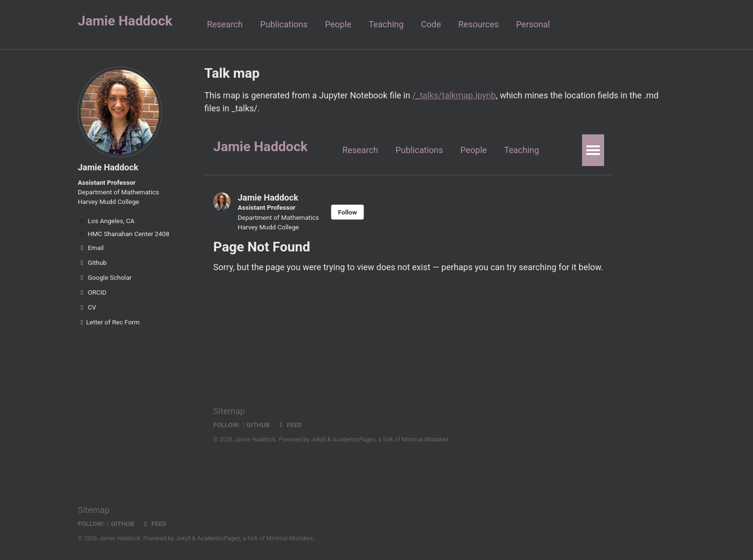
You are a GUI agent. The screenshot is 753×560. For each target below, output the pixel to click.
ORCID (92, 292)
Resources (478, 24)
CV (87, 307)
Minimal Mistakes (290, 538)
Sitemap (94, 510)
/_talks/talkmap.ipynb (454, 95)
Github (92, 262)
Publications (284, 24)
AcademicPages (219, 538)
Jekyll (183, 538)
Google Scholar (105, 277)
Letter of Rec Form (109, 322)
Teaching (386, 24)
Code (431, 24)
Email (91, 248)
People (338, 24)
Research (225, 24)
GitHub (121, 524)
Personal (533, 24)
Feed (154, 524)
